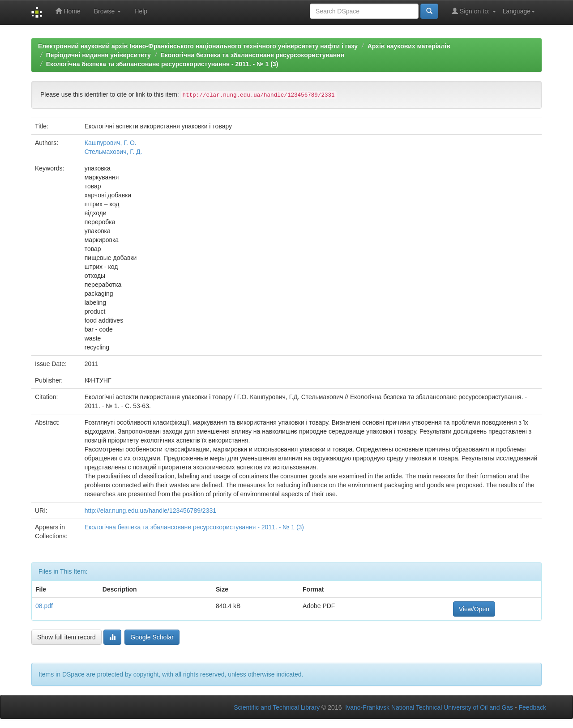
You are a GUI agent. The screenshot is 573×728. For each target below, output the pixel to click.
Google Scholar (152, 637)
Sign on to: (474, 11)
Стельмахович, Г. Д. (113, 152)
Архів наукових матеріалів (409, 46)
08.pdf (44, 606)
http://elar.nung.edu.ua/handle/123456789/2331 (150, 511)
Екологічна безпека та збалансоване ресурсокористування (252, 55)
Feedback (532, 707)
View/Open (474, 609)
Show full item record (66, 637)
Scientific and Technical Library (277, 707)
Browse (108, 11)
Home (68, 11)
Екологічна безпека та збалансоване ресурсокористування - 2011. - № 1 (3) (162, 64)
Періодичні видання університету (98, 55)
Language (519, 11)
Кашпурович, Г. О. (111, 143)
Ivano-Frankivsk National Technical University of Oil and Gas (429, 707)
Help (141, 11)
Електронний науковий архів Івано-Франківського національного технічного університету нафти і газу (198, 46)
